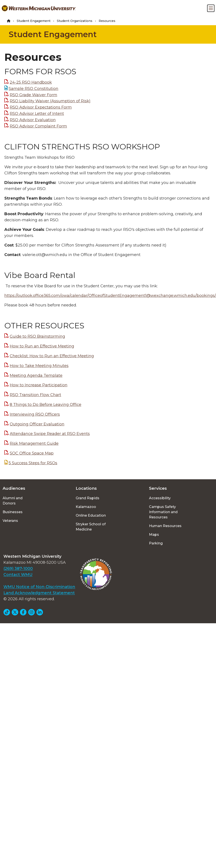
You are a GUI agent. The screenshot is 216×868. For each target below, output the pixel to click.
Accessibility (160, 498)
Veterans (10, 521)
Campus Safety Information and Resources (163, 512)
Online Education (91, 515)
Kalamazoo (86, 507)
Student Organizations (75, 21)
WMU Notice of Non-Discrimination (39, 587)
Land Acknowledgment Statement (39, 593)
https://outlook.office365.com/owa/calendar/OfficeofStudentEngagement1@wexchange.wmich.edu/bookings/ (110, 296)
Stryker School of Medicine (91, 527)
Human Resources (165, 526)
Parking (156, 543)
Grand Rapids (88, 498)
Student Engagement (34, 21)
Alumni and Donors (13, 501)
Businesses (13, 512)
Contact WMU (18, 575)
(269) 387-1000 (18, 569)
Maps (154, 535)
